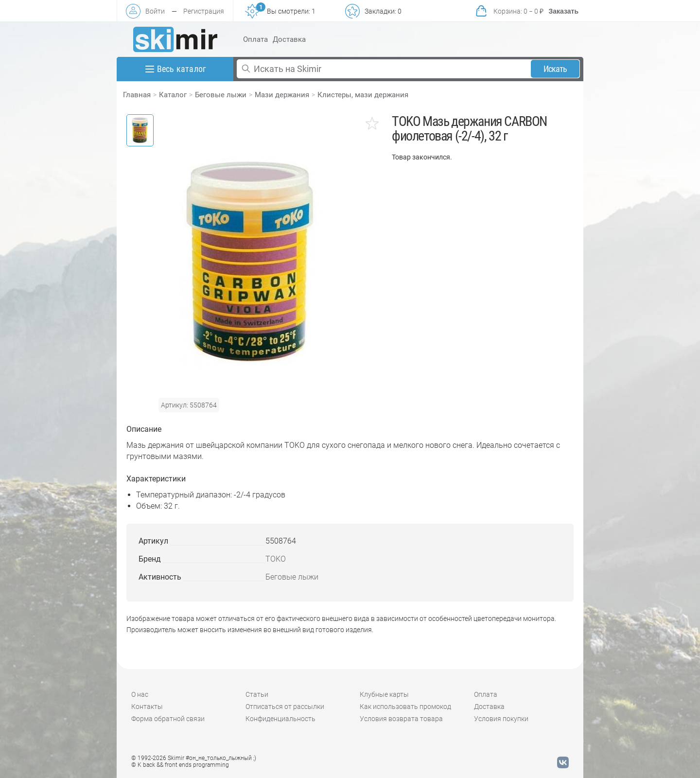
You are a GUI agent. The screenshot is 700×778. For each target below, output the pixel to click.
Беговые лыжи (221, 95)
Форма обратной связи (168, 719)
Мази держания (282, 95)
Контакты (147, 707)
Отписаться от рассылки (285, 707)
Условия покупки (501, 719)
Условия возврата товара (401, 719)
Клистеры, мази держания (363, 95)
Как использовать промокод (405, 707)
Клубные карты (384, 694)
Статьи (257, 694)
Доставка (289, 39)
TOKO (276, 559)
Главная (137, 95)
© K (180, 765)
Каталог (173, 95)
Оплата (255, 39)
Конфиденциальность (280, 719)
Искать (555, 69)
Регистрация (204, 11)
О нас (140, 694)
